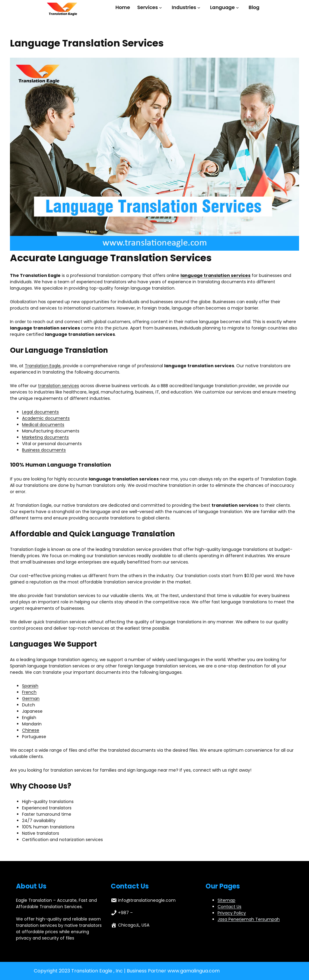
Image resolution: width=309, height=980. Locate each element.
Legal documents (40, 412)
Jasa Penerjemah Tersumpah (249, 919)
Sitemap (226, 900)
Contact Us (229, 907)
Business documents (44, 450)
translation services (59, 386)
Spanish (30, 686)
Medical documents (43, 425)
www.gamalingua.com (194, 971)
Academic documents (46, 418)
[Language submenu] (239, 8)
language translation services (215, 275)
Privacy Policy (232, 913)
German (31, 699)
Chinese (31, 730)
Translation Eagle (43, 366)
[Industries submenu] (200, 8)
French (29, 692)
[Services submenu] (162, 8)
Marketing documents (45, 437)
